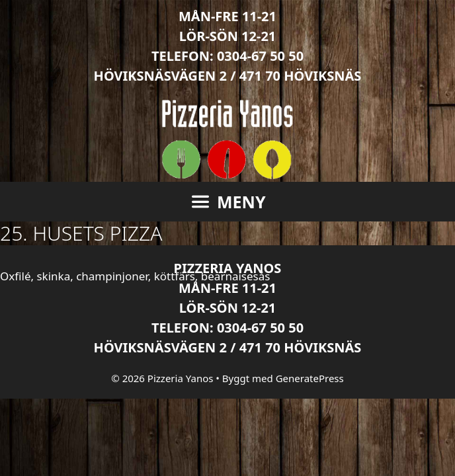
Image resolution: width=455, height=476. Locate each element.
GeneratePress (310, 378)
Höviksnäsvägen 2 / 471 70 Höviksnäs (228, 76)
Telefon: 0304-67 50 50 (227, 56)
